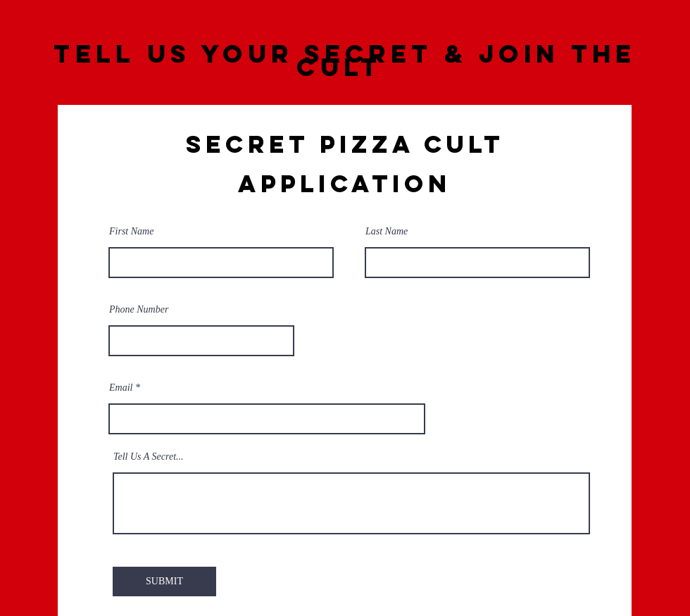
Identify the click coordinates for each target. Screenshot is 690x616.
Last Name (387, 232)
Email (121, 388)
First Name (131, 232)
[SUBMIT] (164, 582)
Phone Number (139, 310)
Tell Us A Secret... (149, 457)
